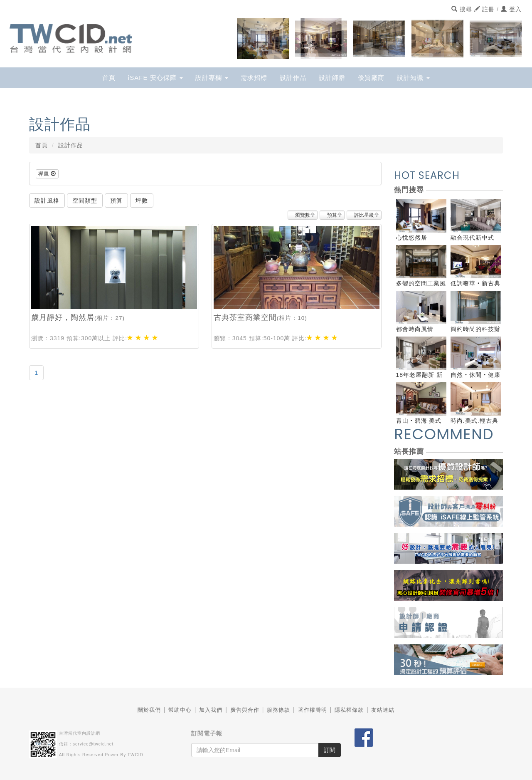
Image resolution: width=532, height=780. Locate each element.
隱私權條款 (349, 710)
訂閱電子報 (207, 733)
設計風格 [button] (47, 201)
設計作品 (293, 78)
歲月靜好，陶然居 (63, 317)
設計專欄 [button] (212, 78)
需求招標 (254, 78)
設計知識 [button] (413, 78)
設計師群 (332, 78)
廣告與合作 (245, 710)
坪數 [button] (142, 201)
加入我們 (211, 710)
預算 (332, 215)
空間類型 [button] (85, 201)
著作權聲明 (313, 710)
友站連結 (383, 710)
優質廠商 (371, 78)
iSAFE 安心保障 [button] (155, 78)
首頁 (109, 78)
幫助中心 (180, 710)
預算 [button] (116, 201)
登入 (511, 9)
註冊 (485, 9)
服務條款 (278, 710)
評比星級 (364, 215)
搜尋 (462, 9)
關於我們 (149, 710)
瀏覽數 (303, 215)
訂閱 (330, 750)
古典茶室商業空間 (245, 317)
